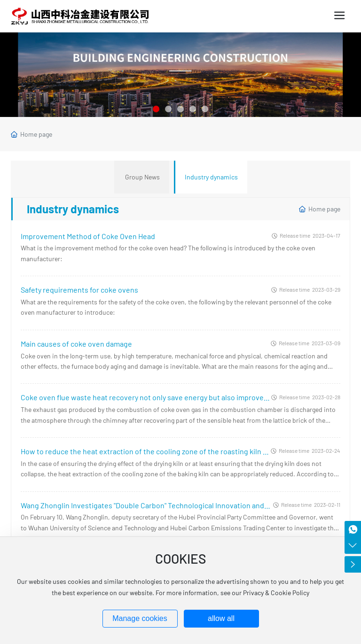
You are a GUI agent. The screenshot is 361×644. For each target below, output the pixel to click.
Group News (142, 177)
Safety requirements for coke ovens (79, 290)
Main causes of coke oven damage (76, 344)
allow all (221, 618)
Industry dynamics (211, 177)
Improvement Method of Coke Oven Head (88, 236)
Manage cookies (140, 618)
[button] (156, 109)
